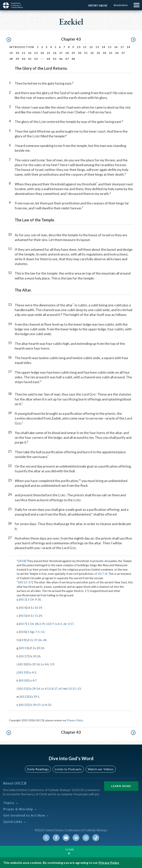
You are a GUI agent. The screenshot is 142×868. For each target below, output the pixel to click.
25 (49, 53)
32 (92, 53)
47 (67, 59)
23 (36, 53)
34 (104, 53)
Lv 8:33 (47, 705)
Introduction (22, 47)
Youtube (66, 838)
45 (55, 59)
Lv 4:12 (46, 689)
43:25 (24, 705)
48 (73, 59)
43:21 (23, 689)
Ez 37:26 (36, 640)
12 (91, 47)
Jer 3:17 (69, 624)
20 (17, 53)
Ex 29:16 (34, 664)
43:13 (23, 582)
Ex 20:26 (35, 656)
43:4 (23, 608)
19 (11, 53)
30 (80, 53)
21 (24, 53)
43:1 (23, 599)
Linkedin (76, 838)
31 (86, 53)
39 (17, 59)
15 (110, 47)
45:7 (101, 574)
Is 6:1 (58, 624)
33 (98, 53)
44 (49, 59)
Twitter (46, 838)
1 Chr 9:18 (34, 599)
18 (128, 47)
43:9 (22, 640)
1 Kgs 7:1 (33, 632)
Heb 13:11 (69, 689)
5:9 (52, 664)
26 (55, 53)
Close (70, 849)
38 (11, 59)
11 (85, 47)
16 (116, 47)
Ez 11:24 (36, 616)
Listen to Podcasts (68, 769)
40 (24, 59)
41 (30, 59)
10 (79, 47)
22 (30, 53)
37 (123, 53)
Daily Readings (38, 769)
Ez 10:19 (37, 608)
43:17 (24, 656)
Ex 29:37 (35, 705)
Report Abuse (97, 6)
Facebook (56, 838)
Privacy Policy (75, 720)
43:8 (22, 561)
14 (104, 47)
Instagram (86, 838)
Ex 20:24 (39, 648)
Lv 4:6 (45, 664)
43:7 (23, 624)
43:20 (24, 680)
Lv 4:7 (33, 680)
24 (42, 53)
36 (117, 53)
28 (67, 53)
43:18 (23, 664)
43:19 (23, 672)
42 (36, 59)
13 (97, 47)
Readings (121, 5)
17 (122, 47)
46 (61, 59)
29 (73, 53)
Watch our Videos (101, 769)
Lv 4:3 (32, 672)
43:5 (23, 616)
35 (111, 53)
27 (61, 53)
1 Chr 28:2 (34, 624)
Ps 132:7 (48, 624)
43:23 (24, 697)
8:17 (55, 689)
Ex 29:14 (34, 689)
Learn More (121, 786)
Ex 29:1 (35, 697)
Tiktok (96, 838)
